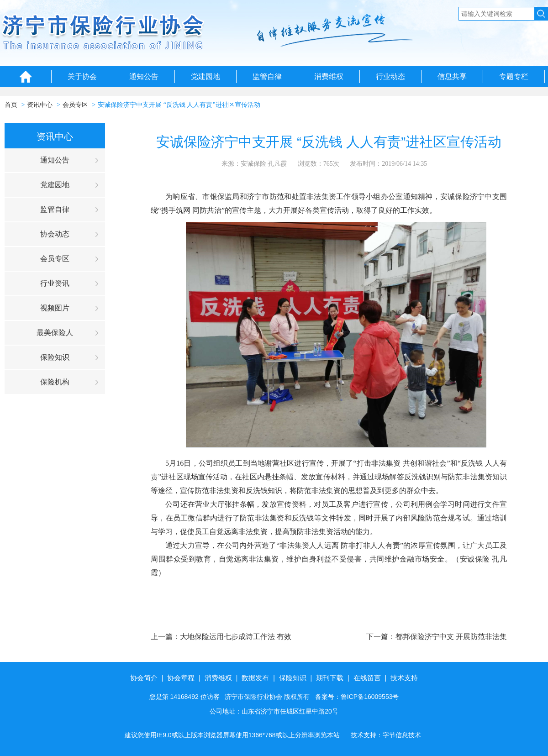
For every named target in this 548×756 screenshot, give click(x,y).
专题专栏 (514, 76)
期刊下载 (330, 678)
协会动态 (55, 234)
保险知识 (55, 357)
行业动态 (390, 76)
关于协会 (82, 76)
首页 (11, 105)
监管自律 (267, 76)
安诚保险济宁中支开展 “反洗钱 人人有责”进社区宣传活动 (179, 105)
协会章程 (181, 678)
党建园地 (205, 76)
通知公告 (144, 76)
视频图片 (55, 308)
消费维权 (329, 76)
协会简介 (144, 678)
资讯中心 (40, 105)
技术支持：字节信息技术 (386, 735)
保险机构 (55, 382)
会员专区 (75, 105)
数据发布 (255, 678)
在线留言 (367, 678)
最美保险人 (55, 333)
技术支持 (404, 678)
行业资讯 (55, 283)
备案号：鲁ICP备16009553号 (357, 697)
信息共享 (452, 76)
